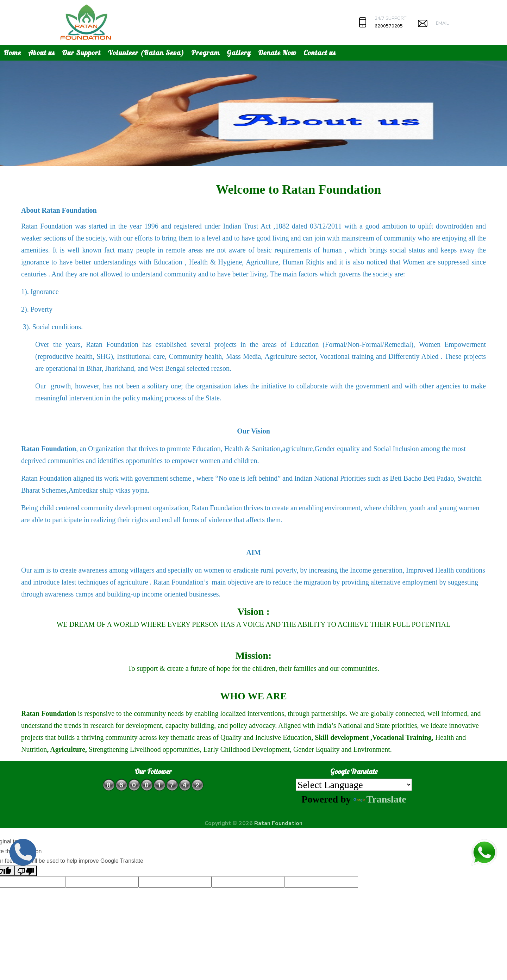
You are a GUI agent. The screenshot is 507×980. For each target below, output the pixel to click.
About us (42, 53)
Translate (380, 799)
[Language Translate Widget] (354, 785)
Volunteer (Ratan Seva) (146, 53)
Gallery (239, 53)
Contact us (320, 53)
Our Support (81, 53)
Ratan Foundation (278, 823)
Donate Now (277, 53)
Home (12, 53)
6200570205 (389, 26)
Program (205, 53)
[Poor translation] (26, 871)
